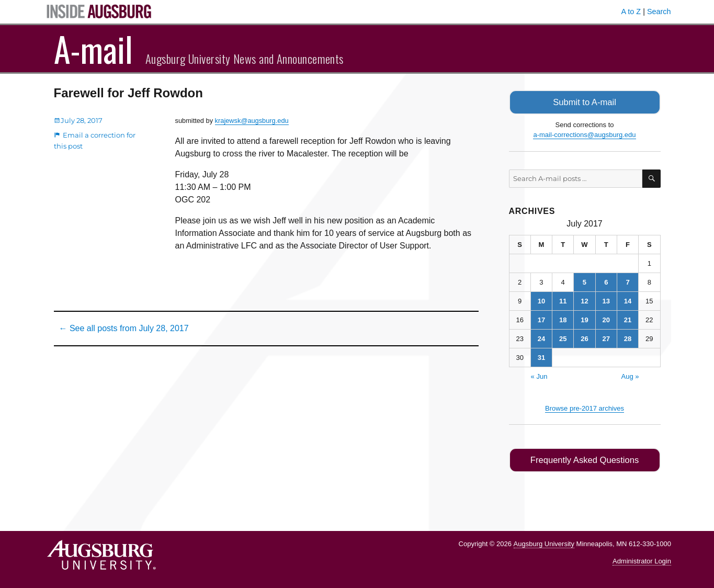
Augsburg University (544, 542)
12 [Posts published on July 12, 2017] (584, 300)
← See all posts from (124, 328)
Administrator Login (642, 559)
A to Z (631, 12)
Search (659, 12)
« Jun (539, 375)
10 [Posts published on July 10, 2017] (541, 300)
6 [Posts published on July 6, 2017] (606, 281)
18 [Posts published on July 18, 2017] (563, 319)
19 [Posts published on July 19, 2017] (584, 319)
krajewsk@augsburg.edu (252, 121)
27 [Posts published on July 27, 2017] (606, 338)
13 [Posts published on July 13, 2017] (606, 300)
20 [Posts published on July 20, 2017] (606, 319)
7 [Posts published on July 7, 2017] (627, 281)
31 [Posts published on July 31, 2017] (541, 357)
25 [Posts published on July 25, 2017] (563, 338)
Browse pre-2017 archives (585, 407)
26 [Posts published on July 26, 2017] (584, 338)
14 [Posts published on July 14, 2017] (628, 300)
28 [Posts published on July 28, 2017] (628, 338)
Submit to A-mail (585, 102)
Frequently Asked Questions (585, 459)
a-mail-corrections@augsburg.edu (584, 134)
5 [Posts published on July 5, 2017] (585, 281)
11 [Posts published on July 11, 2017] (563, 300)
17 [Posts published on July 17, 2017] (541, 319)
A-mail (93, 49)
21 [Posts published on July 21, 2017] (628, 319)
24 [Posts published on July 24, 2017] (541, 338)
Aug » (630, 375)
